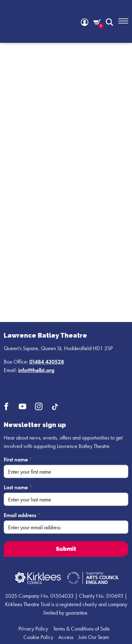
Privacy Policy (33, 629)
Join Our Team (94, 637)
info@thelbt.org (36, 370)
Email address (22, 515)
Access (66, 637)
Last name (18, 487)
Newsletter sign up (35, 425)
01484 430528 (47, 362)
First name (18, 459)
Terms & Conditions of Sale (81, 629)
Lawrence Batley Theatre (45, 335)
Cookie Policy (38, 637)
